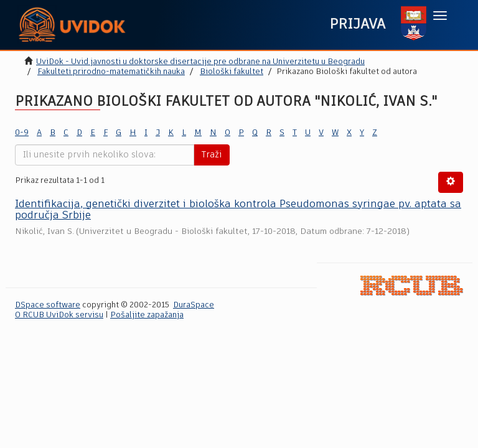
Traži (212, 155)
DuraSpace (194, 305)
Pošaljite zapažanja (147, 315)
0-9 (22, 133)
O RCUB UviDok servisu (59, 315)
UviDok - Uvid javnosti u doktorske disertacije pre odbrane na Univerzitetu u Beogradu (200, 62)
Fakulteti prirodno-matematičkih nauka (111, 72)
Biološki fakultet (232, 72)
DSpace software (48, 305)
